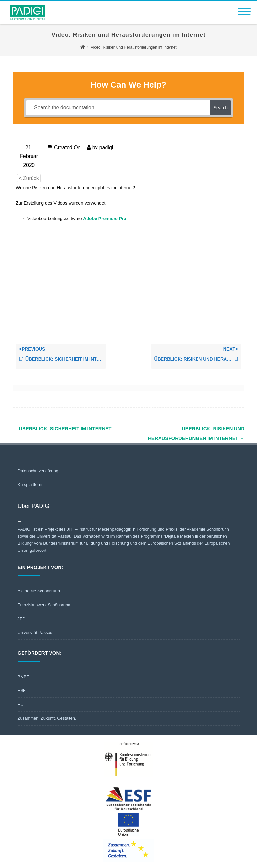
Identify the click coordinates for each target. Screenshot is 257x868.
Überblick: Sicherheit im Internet (62, 429)
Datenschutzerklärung (38, 471)
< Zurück (29, 178)
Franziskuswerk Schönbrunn (44, 605)
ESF (22, 691)
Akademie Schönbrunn (39, 591)
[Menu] (244, 8)
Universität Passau (35, 633)
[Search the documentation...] (118, 108)
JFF (21, 619)
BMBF (23, 677)
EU (21, 704)
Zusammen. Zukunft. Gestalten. (47, 718)
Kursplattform (30, 485)
